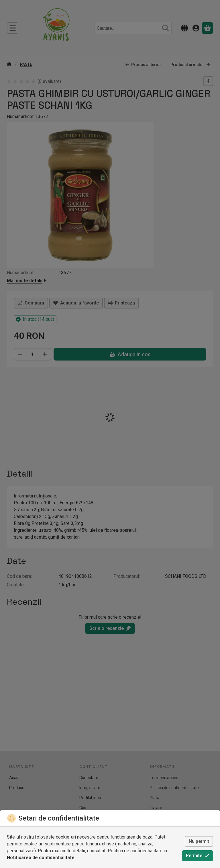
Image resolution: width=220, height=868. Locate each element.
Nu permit (199, 841)
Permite (198, 856)
